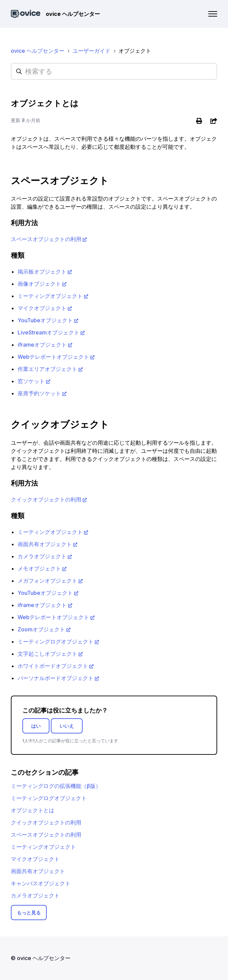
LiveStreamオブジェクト (48, 332)
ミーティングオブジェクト (50, 296)
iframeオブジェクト (42, 345)
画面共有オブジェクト (45, 544)
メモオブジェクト (39, 568)
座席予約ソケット (39, 393)
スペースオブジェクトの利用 (46, 239)
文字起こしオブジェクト (47, 654)
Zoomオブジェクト (41, 629)
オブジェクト (135, 51)
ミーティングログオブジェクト (56, 641)
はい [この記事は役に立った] (36, 726)
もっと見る (29, 913)
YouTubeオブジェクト (45, 320)
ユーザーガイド (91, 51)
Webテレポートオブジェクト (53, 357)
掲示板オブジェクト (42, 272)
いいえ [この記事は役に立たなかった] (67, 726)
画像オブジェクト (39, 284)
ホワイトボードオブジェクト (53, 666)
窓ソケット (31, 381)
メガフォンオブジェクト (47, 581)
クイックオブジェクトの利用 (46, 499)
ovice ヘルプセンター (38, 51)
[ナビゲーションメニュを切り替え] (213, 14)
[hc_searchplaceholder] (114, 71)
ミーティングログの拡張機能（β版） (56, 786)
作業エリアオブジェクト (47, 369)
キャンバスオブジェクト (41, 883)
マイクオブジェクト (42, 308)
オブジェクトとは (33, 810)
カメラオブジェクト (42, 556)
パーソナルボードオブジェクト (56, 678)
